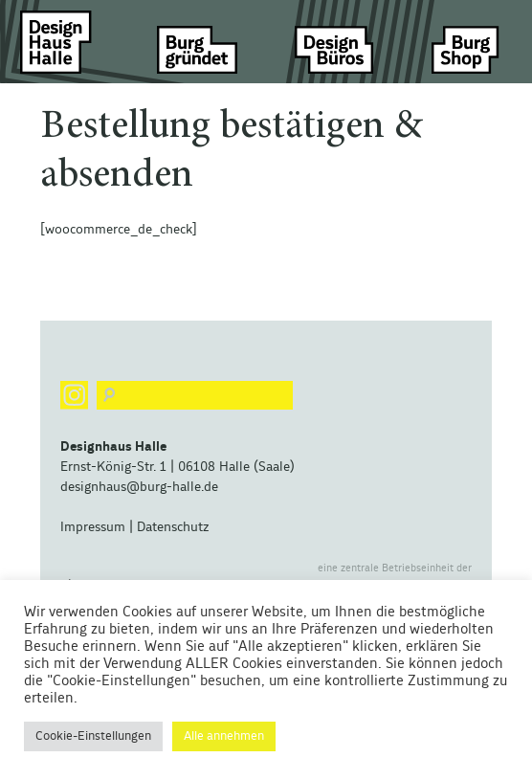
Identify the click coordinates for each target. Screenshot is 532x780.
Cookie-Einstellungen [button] (93, 736)
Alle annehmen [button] (224, 736)
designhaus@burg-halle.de (139, 487)
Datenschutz (173, 527)
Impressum (93, 527)
